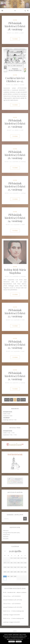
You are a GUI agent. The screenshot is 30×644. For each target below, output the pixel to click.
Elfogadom (12, 642)
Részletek (19, 642)
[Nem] (28, 638)
